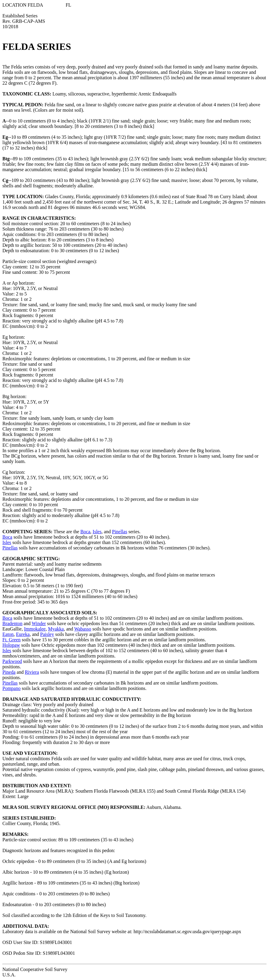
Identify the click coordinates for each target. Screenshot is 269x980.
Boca (85, 532)
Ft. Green (11, 640)
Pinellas (120, 532)
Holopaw (11, 645)
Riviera (32, 672)
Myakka (56, 629)
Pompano (11, 688)
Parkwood (12, 661)
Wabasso (83, 629)
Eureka (23, 634)
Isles (97, 532)
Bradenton (12, 623)
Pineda (9, 672)
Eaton (8, 634)
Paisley (47, 634)
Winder (39, 623)
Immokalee (35, 629)
